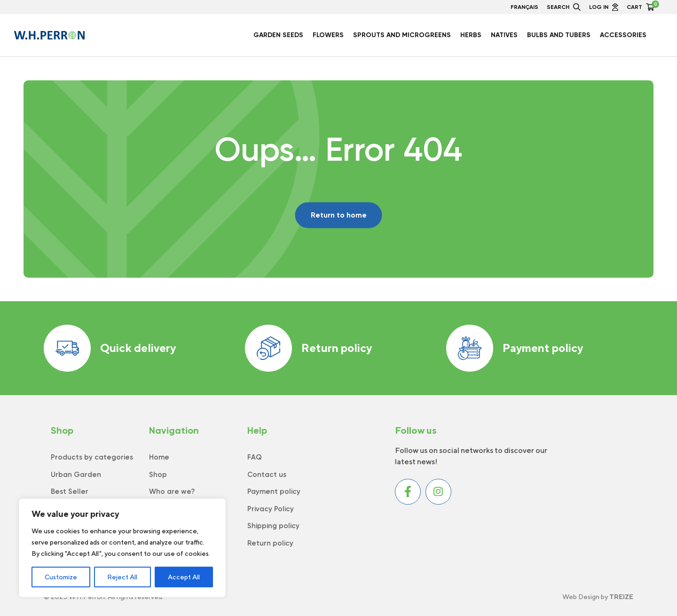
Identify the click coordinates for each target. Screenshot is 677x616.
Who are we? (172, 491)
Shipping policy (273, 526)
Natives (504, 35)
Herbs (471, 35)
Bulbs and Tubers (559, 35)
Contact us (267, 475)
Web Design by (598, 597)
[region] (122, 548)
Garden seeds (278, 35)
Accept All (184, 577)
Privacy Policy (271, 509)
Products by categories (92, 457)
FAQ (255, 457)
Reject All (122, 577)
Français (524, 7)
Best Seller (70, 491)
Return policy (308, 348)
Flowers (328, 35)
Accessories (623, 35)
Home (159, 457)
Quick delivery (110, 348)
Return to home (339, 215)
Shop (158, 475)
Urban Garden (76, 475)
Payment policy (515, 348)
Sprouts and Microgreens (402, 35)
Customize (61, 577)
